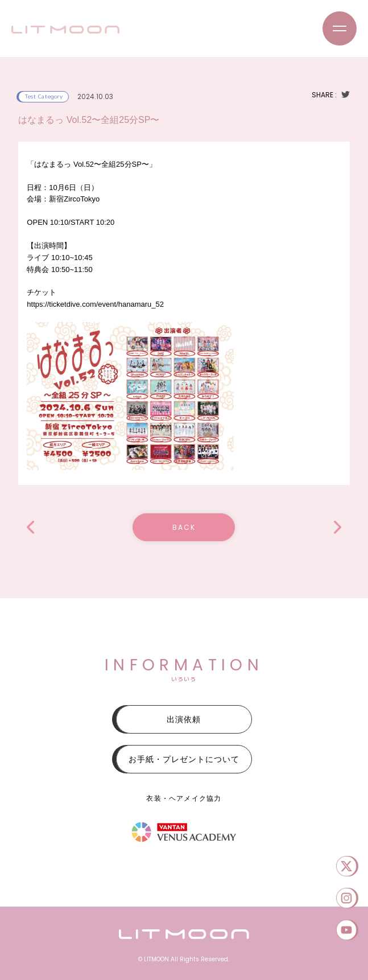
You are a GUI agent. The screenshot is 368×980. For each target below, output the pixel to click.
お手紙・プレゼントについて (184, 759)
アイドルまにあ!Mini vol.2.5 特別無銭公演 (30, 527)
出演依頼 (184, 719)
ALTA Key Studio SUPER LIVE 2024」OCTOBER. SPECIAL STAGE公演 (338, 527)
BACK (184, 527)
